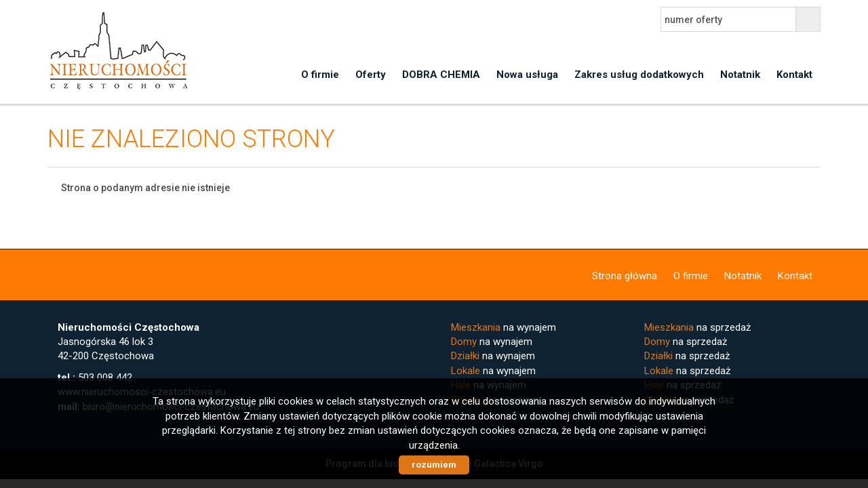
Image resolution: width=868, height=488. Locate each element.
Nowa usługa (527, 75)
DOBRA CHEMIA (441, 75)
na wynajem (504, 327)
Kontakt (794, 75)
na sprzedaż (697, 327)
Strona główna (625, 276)
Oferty (371, 75)
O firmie (320, 75)
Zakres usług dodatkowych (639, 75)
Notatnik (740, 75)
